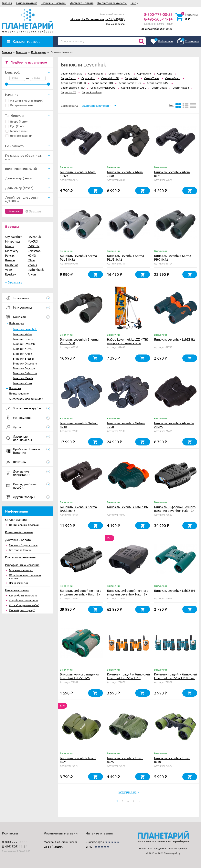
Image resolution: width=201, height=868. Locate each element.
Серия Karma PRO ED (73, 83)
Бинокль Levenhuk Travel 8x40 (172, 760)
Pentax (10, 255)
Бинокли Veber (22, 334)
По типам (15, 388)
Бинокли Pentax (23, 339)
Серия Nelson (181, 88)
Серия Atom (95, 73)
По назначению (19, 393)
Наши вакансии (18, 583)
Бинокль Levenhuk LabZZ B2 (175, 339)
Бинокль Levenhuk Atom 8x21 (172, 174)
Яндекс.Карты (95, 842)
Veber (9, 269)
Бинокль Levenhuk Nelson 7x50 (126, 425)
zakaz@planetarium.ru (159, 28)
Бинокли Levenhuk (25, 329)
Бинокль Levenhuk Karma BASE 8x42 (78, 509)
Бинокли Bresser (23, 358)
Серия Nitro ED (110, 78)
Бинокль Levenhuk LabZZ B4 (175, 590)
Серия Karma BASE (158, 83)
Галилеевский (17, 131)
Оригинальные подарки (24, 525)
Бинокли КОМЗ (23, 349)
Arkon (32, 274)
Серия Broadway (92, 92)
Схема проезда (115, 24)
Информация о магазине (22, 565)
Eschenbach (36, 269)
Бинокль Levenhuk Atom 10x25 (78, 174)
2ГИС (89, 846)
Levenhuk (34, 237)
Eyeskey (10, 274)
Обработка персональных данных (25, 576)
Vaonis (32, 265)
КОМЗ (32, 255)
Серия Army (144, 73)
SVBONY (34, 246)
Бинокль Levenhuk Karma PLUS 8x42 (125, 257)
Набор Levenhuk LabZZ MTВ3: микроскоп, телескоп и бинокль (128, 343)
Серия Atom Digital (120, 73)
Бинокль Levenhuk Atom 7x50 (125, 174)
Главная (7, 3)
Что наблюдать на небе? (24, 605)
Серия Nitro (88, 78)
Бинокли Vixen (22, 383)
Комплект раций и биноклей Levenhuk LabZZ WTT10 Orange (128, 678)
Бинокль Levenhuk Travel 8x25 (125, 760)
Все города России (20, 550)
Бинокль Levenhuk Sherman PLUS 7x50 (80, 341)
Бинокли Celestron (25, 373)
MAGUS (33, 241)
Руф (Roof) (15, 126)
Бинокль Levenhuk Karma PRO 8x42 (173, 257)
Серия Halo (132, 78)
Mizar (31, 260)
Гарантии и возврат (21, 570)
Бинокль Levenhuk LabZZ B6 (127, 507)
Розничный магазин (53, 3)
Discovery (12, 251)
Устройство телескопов (23, 600)
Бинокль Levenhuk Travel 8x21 (78, 760)
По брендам (17, 323)
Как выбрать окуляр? (22, 610)
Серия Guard (173, 78)
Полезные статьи (17, 590)
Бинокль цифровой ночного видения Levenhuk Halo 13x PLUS (128, 594)
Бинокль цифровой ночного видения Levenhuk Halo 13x (175, 509)
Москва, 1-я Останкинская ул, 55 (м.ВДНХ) (98, 19)
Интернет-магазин (19, 105)
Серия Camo (68, 78)
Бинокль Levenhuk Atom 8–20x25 (174, 425)
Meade (10, 246)
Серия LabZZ (68, 92)
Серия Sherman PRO (73, 88)
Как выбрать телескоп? (23, 595)
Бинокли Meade (23, 378)
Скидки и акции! (26, 3)
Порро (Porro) (17, 121)
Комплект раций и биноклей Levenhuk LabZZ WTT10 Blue (176, 676)
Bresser (10, 260)
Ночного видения (19, 135)
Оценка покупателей (96, 105)
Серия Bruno (165, 73)
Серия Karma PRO (102, 83)
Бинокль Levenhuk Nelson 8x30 (79, 425)
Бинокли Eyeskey (24, 368)
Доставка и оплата (82, 3)
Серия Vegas (159, 88)
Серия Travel (152, 78)
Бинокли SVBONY (24, 344)
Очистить (35, 211)
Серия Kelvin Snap (72, 73)
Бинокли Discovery (25, 363)
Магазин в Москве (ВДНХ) (25, 100)
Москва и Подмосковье (23, 545)
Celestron (34, 251)
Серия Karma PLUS (130, 83)
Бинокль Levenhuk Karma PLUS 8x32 (78, 257)
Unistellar (12, 265)
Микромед (13, 241)
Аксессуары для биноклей (26, 399)
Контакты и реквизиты (112, 3)
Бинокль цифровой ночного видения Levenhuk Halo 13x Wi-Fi (81, 594)
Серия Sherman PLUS (103, 88)
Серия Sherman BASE (133, 88)
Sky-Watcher (13, 237)
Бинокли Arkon (22, 354)
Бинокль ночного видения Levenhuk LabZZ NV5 (79, 676)
